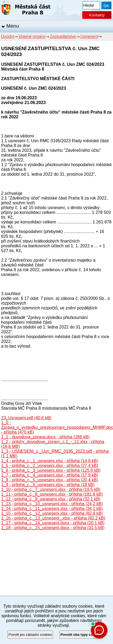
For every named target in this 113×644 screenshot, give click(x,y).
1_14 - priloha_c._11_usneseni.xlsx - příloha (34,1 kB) (52, 509)
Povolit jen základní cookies (30, 635)
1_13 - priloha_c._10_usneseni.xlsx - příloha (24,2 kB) (52, 504)
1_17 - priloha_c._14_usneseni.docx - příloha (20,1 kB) (53, 523)
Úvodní (8, 36)
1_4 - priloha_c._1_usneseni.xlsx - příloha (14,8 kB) (50, 461)
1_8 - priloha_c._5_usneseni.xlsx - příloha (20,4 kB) (50, 480)
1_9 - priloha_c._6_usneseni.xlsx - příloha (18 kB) (48, 485)
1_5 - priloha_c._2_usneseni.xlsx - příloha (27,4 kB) (50, 466)
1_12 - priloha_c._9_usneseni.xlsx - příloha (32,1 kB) (51, 499)
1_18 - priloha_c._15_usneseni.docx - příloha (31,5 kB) (53, 528)
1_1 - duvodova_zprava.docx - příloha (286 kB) (45, 437)
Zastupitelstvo (63, 36)
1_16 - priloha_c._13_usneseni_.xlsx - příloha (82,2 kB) (53, 518)
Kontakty (97, 15)
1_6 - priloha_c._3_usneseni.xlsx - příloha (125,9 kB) (51, 470)
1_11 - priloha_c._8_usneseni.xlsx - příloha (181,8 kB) (52, 494)
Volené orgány (32, 36)
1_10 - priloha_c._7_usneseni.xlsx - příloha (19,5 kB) (51, 489)
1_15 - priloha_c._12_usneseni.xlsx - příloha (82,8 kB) (52, 513)
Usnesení (89, 36)
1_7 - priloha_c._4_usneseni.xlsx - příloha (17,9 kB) (50, 475)
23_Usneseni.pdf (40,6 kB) (26, 418)
